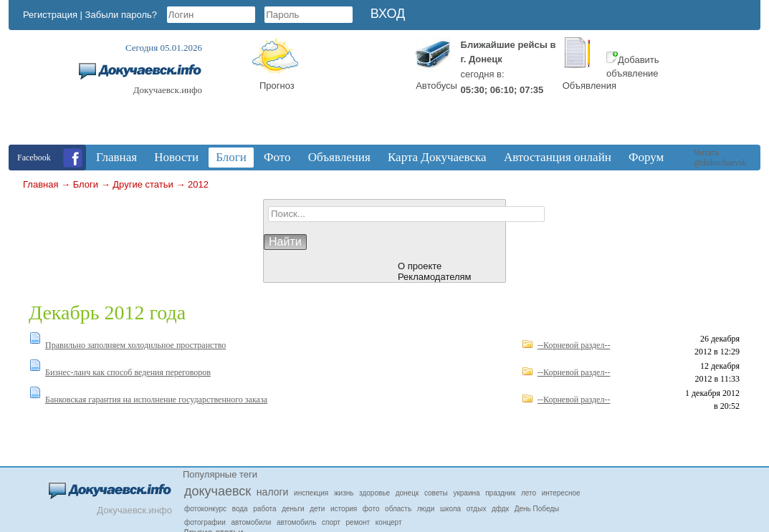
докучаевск (218, 491)
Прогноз (277, 86)
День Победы (537, 509)
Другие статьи (143, 184)
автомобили (251, 522)
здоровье (374, 493)
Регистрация (50, 15)
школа (450, 509)
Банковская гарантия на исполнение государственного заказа (156, 400)
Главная (40, 184)
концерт (389, 522)
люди (426, 509)
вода (240, 509)
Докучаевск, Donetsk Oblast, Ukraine (354, 91)
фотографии (205, 522)
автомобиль (296, 522)
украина (466, 493)
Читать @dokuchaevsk (720, 158)
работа (264, 509)
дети (317, 509)
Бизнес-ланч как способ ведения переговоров (128, 372)
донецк (407, 493)
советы (436, 493)
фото (371, 509)
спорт (331, 522)
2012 (198, 184)
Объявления (589, 86)
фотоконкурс (205, 509)
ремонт (358, 522)
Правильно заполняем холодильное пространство (135, 345)
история (344, 509)
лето (529, 493)
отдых (477, 509)
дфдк (500, 509)
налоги (273, 492)
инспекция (311, 493)
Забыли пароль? (121, 15)
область (398, 509)
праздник (500, 493)
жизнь (344, 493)
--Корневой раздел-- (574, 345)
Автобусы (436, 86)
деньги (293, 509)
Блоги (86, 184)
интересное (561, 493)
